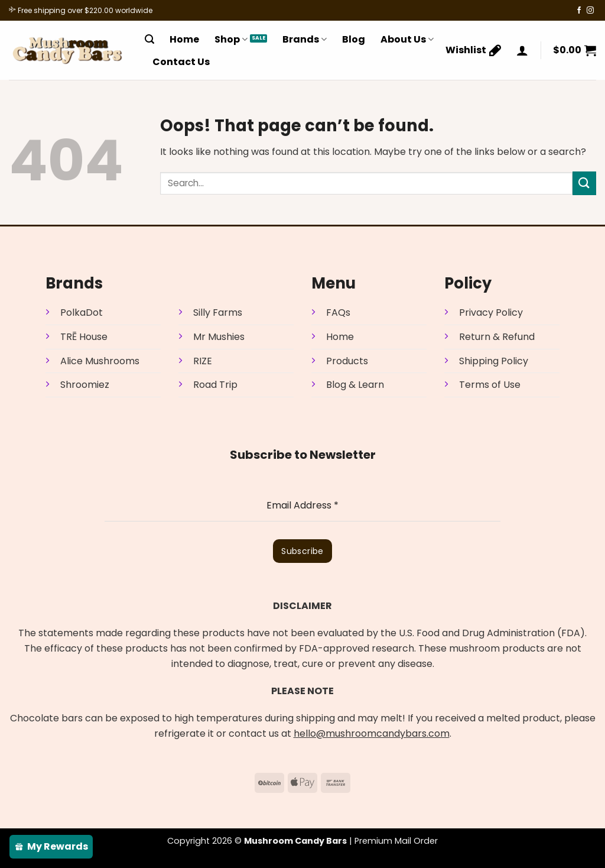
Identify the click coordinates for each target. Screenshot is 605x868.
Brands (305, 39)
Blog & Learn (355, 385)
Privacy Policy (491, 312)
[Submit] (584, 183)
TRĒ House (84, 337)
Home (184, 39)
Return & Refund (497, 337)
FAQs (338, 312)
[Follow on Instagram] (590, 11)
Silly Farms (218, 312)
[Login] (522, 50)
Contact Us (181, 62)
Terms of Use (490, 385)
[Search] (149, 39)
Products (347, 361)
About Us (407, 39)
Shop (231, 39)
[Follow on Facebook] (579, 11)
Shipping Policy (494, 361)
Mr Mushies (219, 337)
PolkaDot (82, 312)
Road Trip (215, 385)
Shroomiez (85, 385)
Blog (354, 39)
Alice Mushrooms (100, 361)
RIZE (203, 361)
